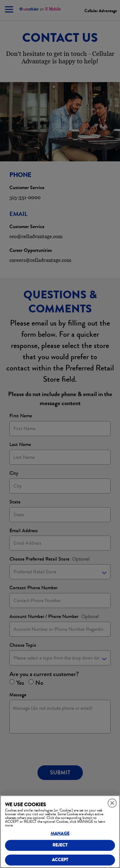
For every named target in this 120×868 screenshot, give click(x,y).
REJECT (60, 845)
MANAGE (60, 834)
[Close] (112, 803)
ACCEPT (60, 860)
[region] (60, 832)
